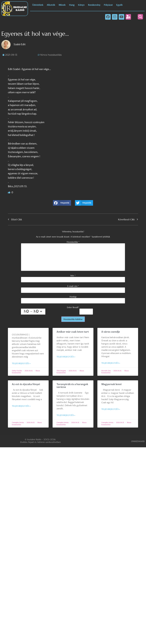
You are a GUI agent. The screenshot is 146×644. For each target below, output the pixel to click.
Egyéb (119, 5)
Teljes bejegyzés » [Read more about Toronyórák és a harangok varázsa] (66, 415)
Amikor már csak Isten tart (73, 332)
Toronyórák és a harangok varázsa (72, 386)
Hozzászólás (73, 242)
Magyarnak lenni (111, 384)
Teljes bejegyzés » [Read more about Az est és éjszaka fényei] (21, 406)
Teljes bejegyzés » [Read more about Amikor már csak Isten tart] (66, 357)
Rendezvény (94, 5)
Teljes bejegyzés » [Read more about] (21, 364)
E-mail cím (73, 286)
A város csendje (111, 332)
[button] (140, 17)
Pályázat (108, 5)
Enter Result (73, 307)
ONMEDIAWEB (138, 441)
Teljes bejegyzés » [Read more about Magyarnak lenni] (111, 409)
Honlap (73, 297)
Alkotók (51, 5)
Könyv (81, 5)
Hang (72, 5)
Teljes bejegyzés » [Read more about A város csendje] (111, 363)
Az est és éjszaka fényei (26, 384)
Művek (62, 5)
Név (73, 276)
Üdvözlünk (38, 5)
